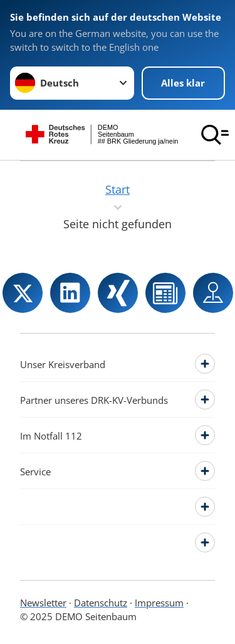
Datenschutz (101, 603)
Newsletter (43, 603)
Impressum (159, 603)
